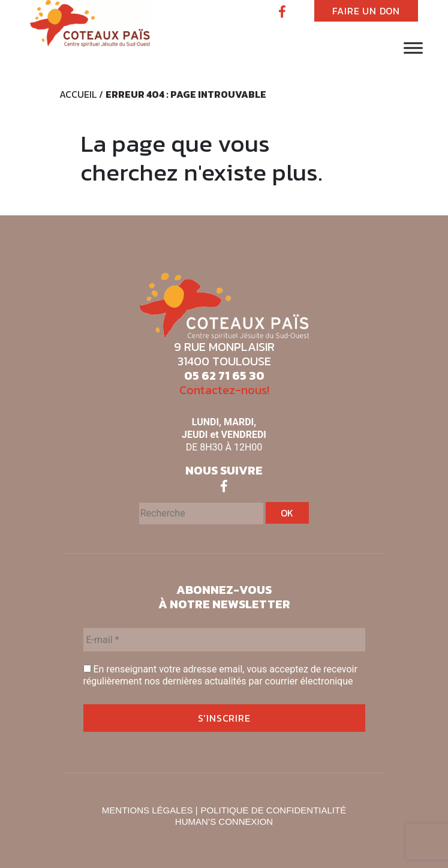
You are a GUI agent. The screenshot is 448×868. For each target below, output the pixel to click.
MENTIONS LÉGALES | (150, 810)
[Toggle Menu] (413, 48)
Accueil (78, 94)
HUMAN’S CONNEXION (224, 822)
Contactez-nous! (224, 390)
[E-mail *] (224, 640)
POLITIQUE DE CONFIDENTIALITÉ (274, 810)
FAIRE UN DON (366, 11)
